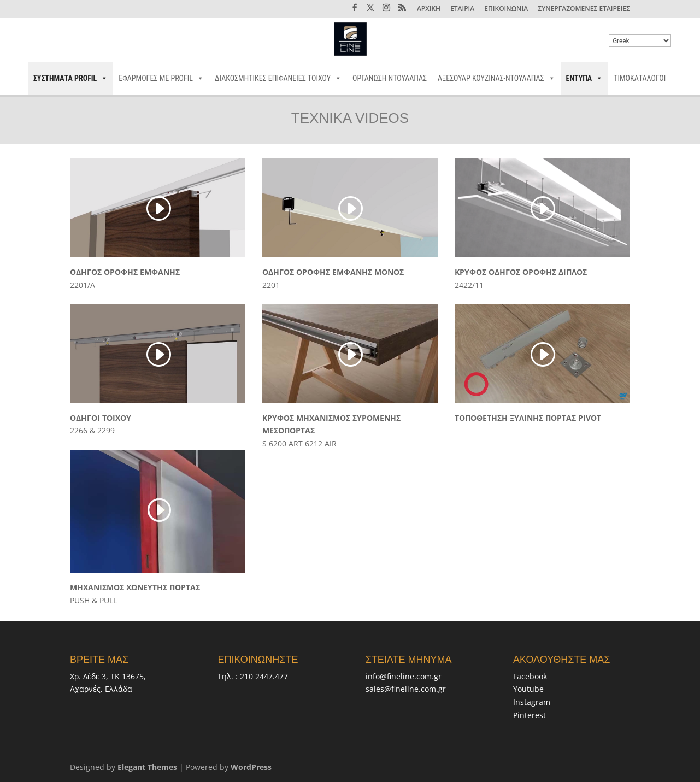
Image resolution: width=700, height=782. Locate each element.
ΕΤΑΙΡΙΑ (462, 9)
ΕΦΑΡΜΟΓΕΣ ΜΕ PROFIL (161, 78)
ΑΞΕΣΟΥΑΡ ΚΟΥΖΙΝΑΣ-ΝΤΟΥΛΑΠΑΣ (496, 78)
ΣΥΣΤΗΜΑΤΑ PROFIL (71, 78)
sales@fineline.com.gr (406, 689)
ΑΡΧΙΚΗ (429, 9)
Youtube (528, 689)
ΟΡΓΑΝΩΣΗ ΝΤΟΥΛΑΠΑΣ (390, 78)
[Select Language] (640, 41)
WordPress (251, 767)
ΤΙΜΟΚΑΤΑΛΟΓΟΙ (640, 78)
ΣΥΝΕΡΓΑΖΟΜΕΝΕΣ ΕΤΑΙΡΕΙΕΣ (584, 9)
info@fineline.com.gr (404, 676)
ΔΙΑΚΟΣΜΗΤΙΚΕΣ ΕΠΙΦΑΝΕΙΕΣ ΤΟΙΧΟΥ (278, 78)
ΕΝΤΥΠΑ (585, 78)
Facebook (530, 676)
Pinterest (530, 715)
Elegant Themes (147, 767)
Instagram (532, 702)
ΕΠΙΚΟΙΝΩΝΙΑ (506, 9)
